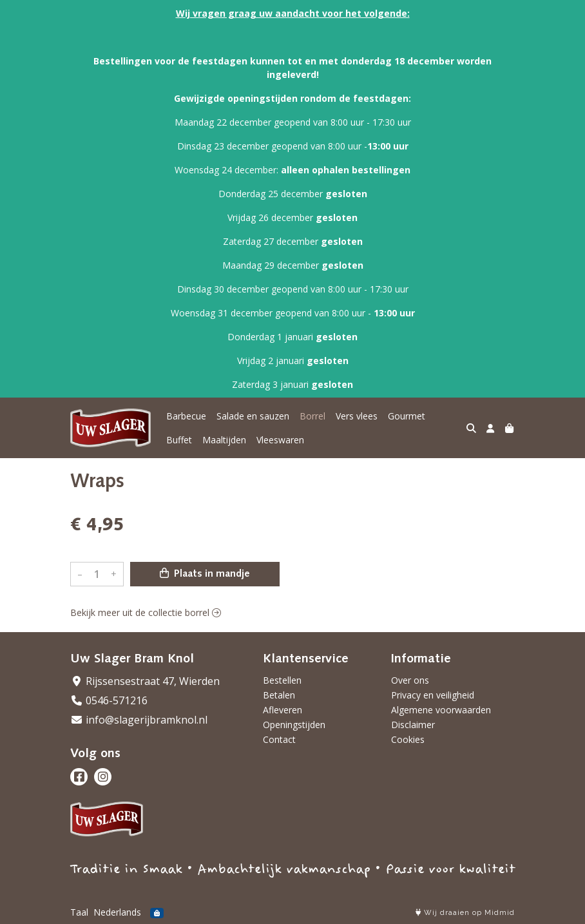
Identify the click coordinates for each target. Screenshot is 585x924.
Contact (279, 739)
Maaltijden (224, 440)
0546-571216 (109, 700)
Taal (79, 912)
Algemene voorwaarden (441, 710)
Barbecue (186, 416)
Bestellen (282, 680)
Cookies (408, 739)
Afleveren (283, 710)
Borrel (312, 416)
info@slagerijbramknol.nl (139, 720)
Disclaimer (413, 725)
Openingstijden (294, 725)
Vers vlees (357, 416)
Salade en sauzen (253, 416)
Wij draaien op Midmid (465, 913)
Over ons (410, 680)
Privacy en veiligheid (433, 695)
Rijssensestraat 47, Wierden (145, 681)
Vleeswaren (280, 440)
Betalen (279, 695)
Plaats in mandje (205, 573)
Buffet (179, 440)
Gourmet (407, 416)
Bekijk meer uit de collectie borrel (146, 612)
